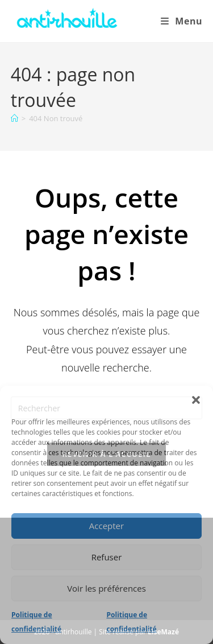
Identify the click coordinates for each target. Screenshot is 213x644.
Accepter (106, 526)
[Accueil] (14, 118)
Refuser (107, 557)
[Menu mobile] (181, 21)
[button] (196, 400)
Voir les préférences (106, 588)
